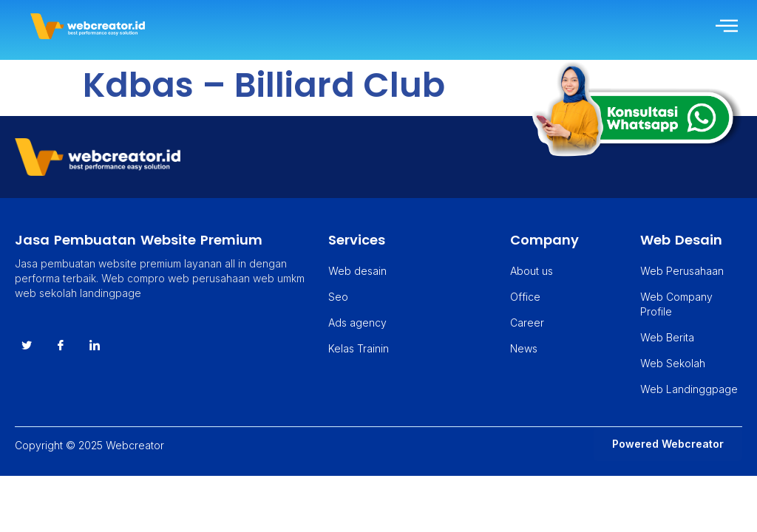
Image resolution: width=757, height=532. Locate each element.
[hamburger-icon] (726, 26)
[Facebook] (61, 346)
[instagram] (95, 346)
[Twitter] (27, 346)
